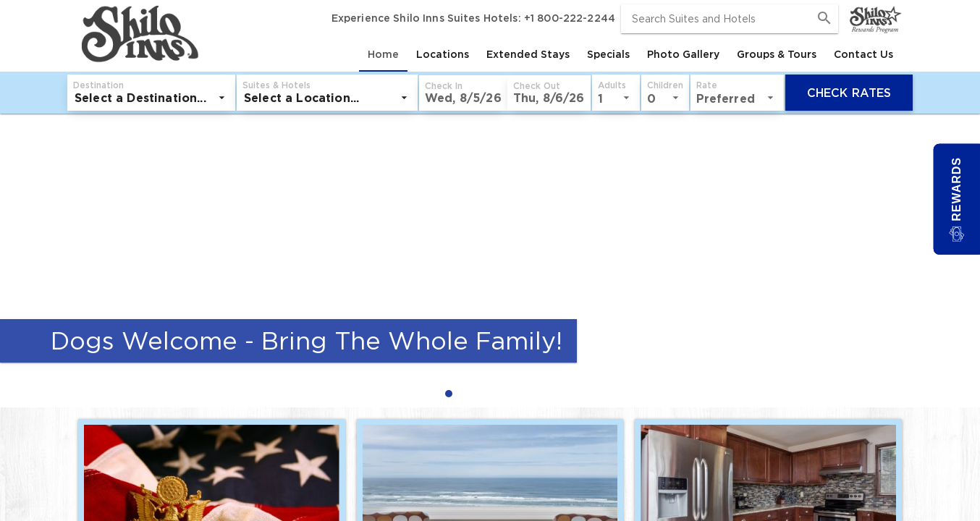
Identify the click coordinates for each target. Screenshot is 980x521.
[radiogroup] (490, 393)
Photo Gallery (683, 54)
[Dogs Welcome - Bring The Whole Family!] (490, 242)
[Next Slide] (963, 260)
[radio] (452, 393)
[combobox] (730, 19)
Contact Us (863, 54)
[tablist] (552, 54)
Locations (443, 54)
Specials (608, 54)
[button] (463, 93)
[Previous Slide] (17, 260)
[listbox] (151, 98)
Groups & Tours (777, 54)
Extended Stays (528, 54)
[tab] (383, 54)
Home (383, 54)
